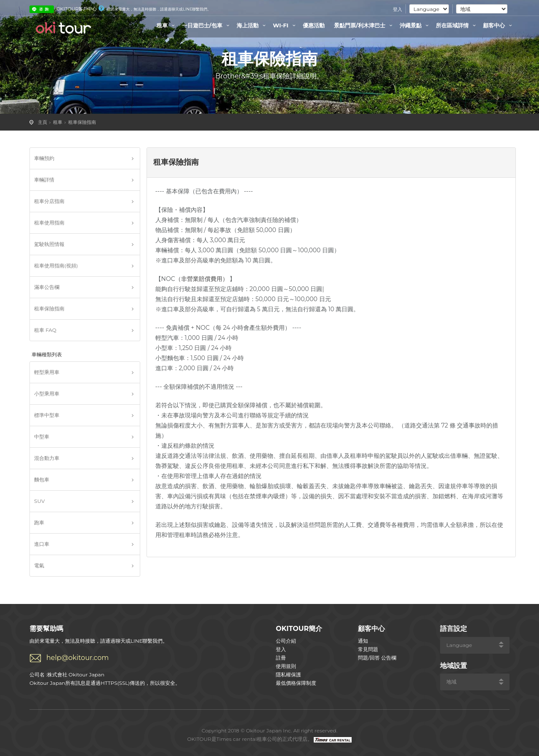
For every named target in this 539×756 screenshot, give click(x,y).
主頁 (43, 122)
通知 (363, 641)
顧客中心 (499, 25)
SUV (39, 501)
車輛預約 (44, 158)
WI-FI (285, 25)
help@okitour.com (77, 658)
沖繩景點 (415, 25)
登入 (398, 9)
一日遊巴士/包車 (207, 25)
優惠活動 (314, 25)
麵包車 (42, 480)
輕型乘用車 (47, 372)
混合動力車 (47, 458)
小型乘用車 (47, 394)
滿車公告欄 (47, 287)
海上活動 (252, 25)
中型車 (42, 437)
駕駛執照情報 (49, 244)
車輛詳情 (44, 180)
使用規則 (286, 666)
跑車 (39, 522)
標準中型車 (47, 415)
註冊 (281, 658)
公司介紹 (286, 641)
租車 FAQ (45, 330)
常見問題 (368, 649)
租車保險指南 (82, 122)
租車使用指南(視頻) (56, 266)
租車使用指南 (49, 223)
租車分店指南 (49, 201)
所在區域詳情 (457, 25)
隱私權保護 (288, 675)
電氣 (39, 565)
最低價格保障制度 (296, 683)
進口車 (42, 544)
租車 (167, 25)
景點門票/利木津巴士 (364, 25)
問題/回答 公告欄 (377, 658)
